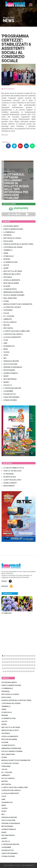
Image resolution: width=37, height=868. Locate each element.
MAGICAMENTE (8, 486)
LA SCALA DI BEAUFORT (11, 337)
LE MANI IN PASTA (9, 289)
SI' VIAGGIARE (8, 474)
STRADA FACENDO (9, 400)
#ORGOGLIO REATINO (10, 361)
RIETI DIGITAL (7, 328)
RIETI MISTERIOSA (9, 379)
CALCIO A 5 (7, 385)
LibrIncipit (7, 319)
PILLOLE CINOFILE (9, 322)
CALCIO (5, 313)
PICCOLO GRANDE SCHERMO (13, 295)
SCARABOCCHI (8, 346)
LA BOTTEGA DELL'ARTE (11, 480)
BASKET (5, 382)
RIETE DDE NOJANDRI (10, 283)
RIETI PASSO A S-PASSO (11, 238)
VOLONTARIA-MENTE (10, 226)
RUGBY (5, 376)
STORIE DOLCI (8, 256)
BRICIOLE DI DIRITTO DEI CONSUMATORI (17, 304)
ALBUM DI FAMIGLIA (10, 373)
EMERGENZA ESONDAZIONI (12, 292)
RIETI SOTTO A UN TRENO (12, 271)
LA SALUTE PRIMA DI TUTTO (13, 468)
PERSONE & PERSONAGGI (12, 367)
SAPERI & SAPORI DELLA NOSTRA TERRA (17, 244)
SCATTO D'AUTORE (9, 364)
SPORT (5, 355)
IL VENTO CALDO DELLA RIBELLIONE (16, 331)
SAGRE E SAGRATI (9, 483)
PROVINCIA (7, 235)
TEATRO (5, 352)
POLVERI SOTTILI (9, 394)
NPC (4, 358)
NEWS (5, 349)
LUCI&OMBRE (7, 391)
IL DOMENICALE (8, 232)
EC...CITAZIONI (8, 316)
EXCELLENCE (7, 241)
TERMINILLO (7, 250)
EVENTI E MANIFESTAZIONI (12, 229)
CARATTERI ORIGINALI (11, 397)
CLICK (5, 340)
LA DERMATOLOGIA (10, 262)
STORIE (5, 301)
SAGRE (5, 268)
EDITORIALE (7, 277)
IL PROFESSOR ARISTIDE (11, 388)
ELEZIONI (6, 286)
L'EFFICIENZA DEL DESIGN (12, 247)
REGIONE (6, 259)
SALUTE (5, 265)
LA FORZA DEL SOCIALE (11, 307)
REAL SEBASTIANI (9, 298)
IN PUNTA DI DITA (9, 477)
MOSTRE (6, 325)
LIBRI (4, 343)
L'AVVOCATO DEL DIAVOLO (12, 334)
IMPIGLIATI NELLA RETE (11, 274)
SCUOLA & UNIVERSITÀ (11, 280)
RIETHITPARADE (8, 370)
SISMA (5, 253)
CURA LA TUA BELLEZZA (11, 471)
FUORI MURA (7, 310)
